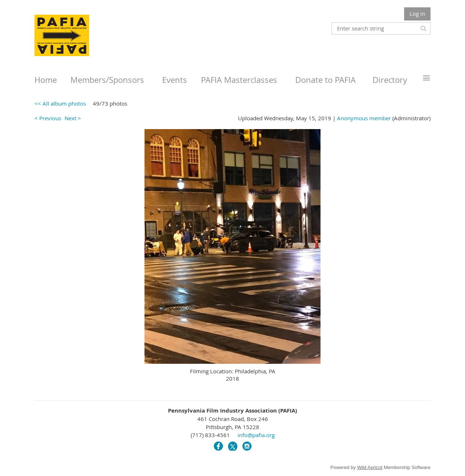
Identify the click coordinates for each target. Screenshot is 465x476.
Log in (417, 14)
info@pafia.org (256, 435)
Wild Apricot (370, 467)
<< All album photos (60, 103)
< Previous (48, 118)
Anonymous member (364, 118)
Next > (73, 118)
